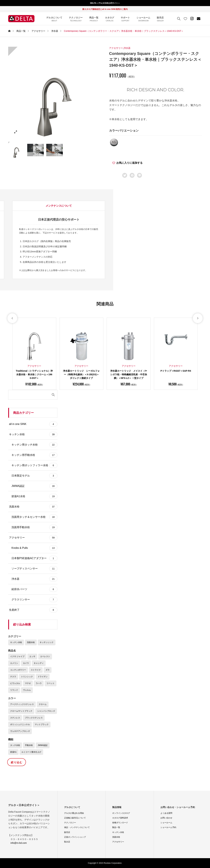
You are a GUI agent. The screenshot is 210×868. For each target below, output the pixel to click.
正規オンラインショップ (75, 837)
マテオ (28, 683)
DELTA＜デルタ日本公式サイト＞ (105, 3)
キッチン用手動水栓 (34, 455)
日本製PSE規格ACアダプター (34, 558)
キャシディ (39, 663)
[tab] (31, 206)
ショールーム (166, 823)
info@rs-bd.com (19, 843)
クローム (43, 704)
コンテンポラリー (18, 670)
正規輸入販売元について (75, 818)
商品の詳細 (31, 206)
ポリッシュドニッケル (20, 724)
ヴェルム (27, 690)
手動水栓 (29, 745)
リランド (14, 690)
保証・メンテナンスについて (77, 827)
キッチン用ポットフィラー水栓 (34, 465)
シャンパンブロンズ (46, 711)
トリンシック (27, 677)
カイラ (26, 663)
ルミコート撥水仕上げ (31, 752)
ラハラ (39, 683)
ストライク (36, 670)
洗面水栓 (33, 507)
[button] (12, 339)
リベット (51, 683)
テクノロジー (70, 823)
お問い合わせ (166, 818)
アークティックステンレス (22, 704)
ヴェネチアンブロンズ (20, 731)
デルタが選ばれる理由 (74, 813)
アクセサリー (116, 48)
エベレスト (45, 656)
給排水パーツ (34, 589)
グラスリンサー (34, 600)
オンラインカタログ (121, 813)
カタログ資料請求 (120, 818)
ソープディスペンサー (34, 569)
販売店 (67, 832)
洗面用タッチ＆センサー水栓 (34, 517)
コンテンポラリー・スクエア (77, 239)
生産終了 (33, 610)
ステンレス (15, 718)
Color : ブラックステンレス (48, 239)
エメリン (14, 663)
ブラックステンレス (34, 718)
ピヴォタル (15, 683)
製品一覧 (116, 827)
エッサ (32, 656)
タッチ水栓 (15, 745)
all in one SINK (33, 424)
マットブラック (42, 724)
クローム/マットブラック (21, 711)
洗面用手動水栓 (34, 527)
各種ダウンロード (120, 823)
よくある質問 (166, 813)
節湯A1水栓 (34, 496)
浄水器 (127, 48)
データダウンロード (78, 206)
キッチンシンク (47, 642)
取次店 (67, 842)
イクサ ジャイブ (17, 656)
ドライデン (43, 677)
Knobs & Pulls (34, 548)
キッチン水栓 (33, 434)
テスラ (13, 677)
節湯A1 (13, 752)
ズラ (48, 670)
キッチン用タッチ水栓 (34, 445)
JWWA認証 (34, 486)
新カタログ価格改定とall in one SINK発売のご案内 (105, 9)
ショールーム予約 (168, 827)
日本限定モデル (34, 476)
